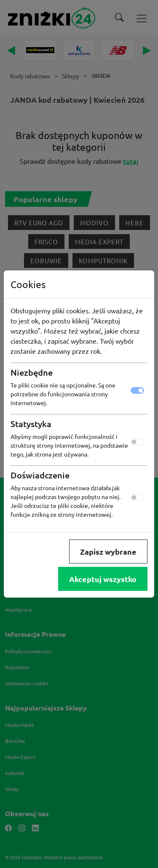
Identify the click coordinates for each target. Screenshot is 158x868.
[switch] (137, 442)
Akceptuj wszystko (103, 579)
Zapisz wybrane (108, 552)
